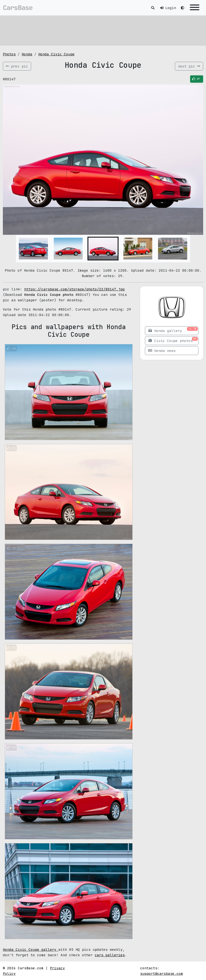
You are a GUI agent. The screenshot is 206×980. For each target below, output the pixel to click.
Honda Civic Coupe (56, 54)
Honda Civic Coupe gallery (31, 949)
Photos (9, 54)
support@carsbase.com (162, 973)
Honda (27, 54)
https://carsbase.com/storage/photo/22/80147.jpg (74, 289)
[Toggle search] (153, 8)
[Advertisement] (103, 30)
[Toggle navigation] (195, 8)
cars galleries (110, 955)
